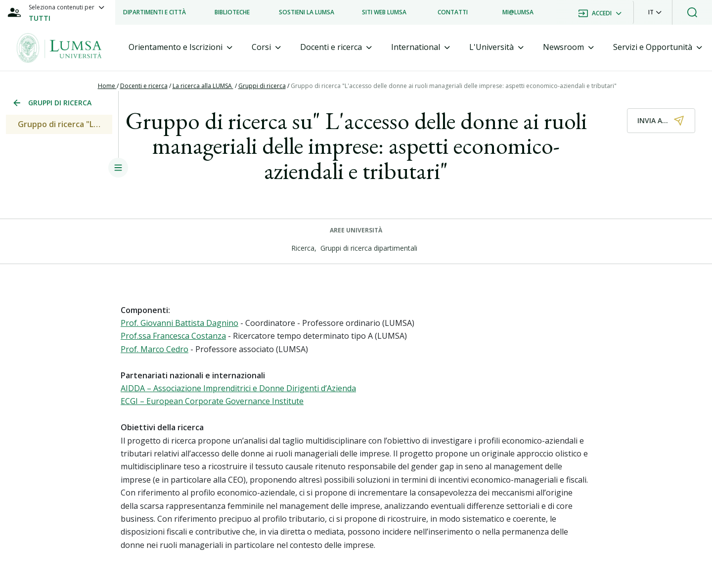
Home (107, 86)
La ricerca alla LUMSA (203, 86)
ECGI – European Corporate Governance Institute (212, 401)
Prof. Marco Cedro (155, 349)
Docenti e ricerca (144, 86)
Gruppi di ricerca (262, 86)
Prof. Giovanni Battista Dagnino (179, 323)
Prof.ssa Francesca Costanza (173, 336)
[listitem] (155, 12)
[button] (655, 12)
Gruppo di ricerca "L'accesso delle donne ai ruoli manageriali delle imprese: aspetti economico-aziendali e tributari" (454, 86)
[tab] (180, 47)
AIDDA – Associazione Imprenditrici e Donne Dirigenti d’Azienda (238, 388)
